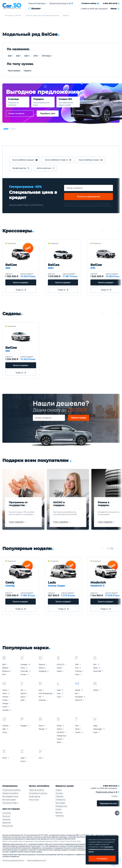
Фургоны (59, 812)
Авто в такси (34, 800)
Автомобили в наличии (38, 793)
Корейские (7, 822)
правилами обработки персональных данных (95, 205)
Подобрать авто (48, 113)
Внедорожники (61, 806)
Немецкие (6, 819)
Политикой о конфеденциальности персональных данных (101, 849)
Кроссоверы (14, 71)
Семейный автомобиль (11, 790)
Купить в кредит (21, 282)
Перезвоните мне (108, 803)
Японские (6, 816)
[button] (6, 129)
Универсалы (60, 800)
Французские (8, 826)
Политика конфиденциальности (13, 860)
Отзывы (114, 796)
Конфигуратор (35, 796)
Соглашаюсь (102, 859)
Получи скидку (79, 418)
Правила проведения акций (36, 860)
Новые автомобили (37, 790)
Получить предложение (89, 196)
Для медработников (10, 796)
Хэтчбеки (59, 793)
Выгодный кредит (9, 800)
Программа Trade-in (10, 803)
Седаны (27, 71)
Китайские (7, 813)
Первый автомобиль (10, 793)
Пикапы (58, 809)
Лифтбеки (59, 796)
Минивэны (60, 816)
